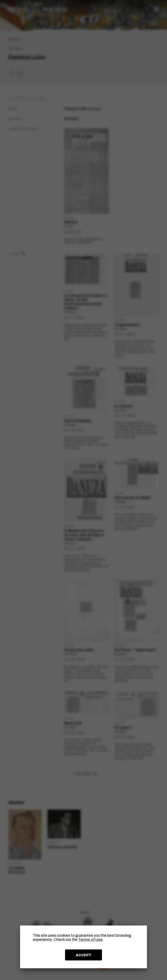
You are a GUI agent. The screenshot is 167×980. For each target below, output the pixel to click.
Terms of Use (90, 940)
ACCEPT (84, 955)
